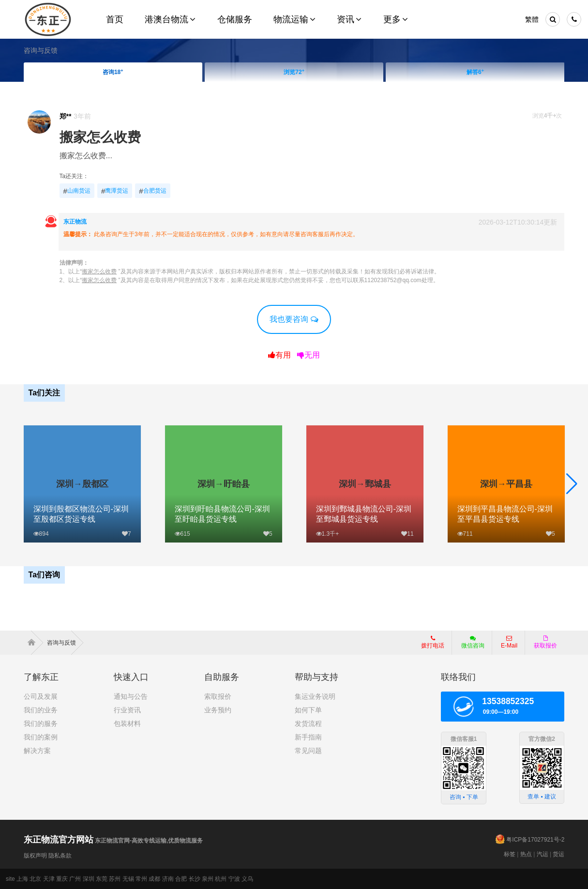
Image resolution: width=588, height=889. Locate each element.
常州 (141, 879)
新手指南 (308, 737)
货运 (558, 854)
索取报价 (218, 696)
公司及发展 (41, 696)
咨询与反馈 (41, 50)
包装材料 (127, 723)
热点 (526, 854)
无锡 (128, 879)
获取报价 (545, 642)
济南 (168, 879)
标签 (510, 854)
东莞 (102, 879)
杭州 (221, 879)
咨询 (113, 72)
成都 (154, 879)
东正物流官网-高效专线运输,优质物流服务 (113, 841)
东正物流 (75, 222)
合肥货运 (152, 191)
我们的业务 (41, 710)
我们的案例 (41, 737)
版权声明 (35, 856)
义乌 (247, 879)
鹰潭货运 (115, 191)
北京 (35, 879)
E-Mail (509, 642)
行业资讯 (127, 710)
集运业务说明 (315, 696)
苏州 (115, 879)
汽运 (543, 854)
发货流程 (308, 723)
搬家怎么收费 (100, 137)
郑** (66, 116)
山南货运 (77, 191)
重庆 (62, 879)
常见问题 (308, 751)
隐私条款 (60, 856)
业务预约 (218, 710)
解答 (475, 72)
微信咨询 (469, 645)
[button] (572, 484)
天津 (49, 879)
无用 (309, 355)
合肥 (181, 879)
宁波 (234, 879)
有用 (279, 355)
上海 (22, 879)
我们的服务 (41, 723)
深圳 (89, 879)
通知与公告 (131, 696)
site (10, 879)
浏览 (294, 72)
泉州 (208, 879)
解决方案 (37, 751)
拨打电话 (433, 642)
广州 (75, 879)
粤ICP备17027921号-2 (535, 840)
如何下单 (308, 710)
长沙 (195, 879)
